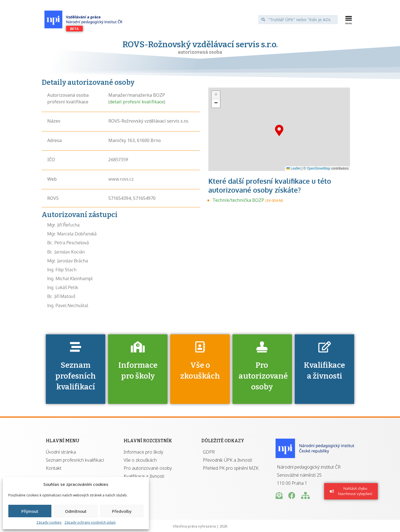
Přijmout (30, 511)
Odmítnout (76, 511)
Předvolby (122, 511)
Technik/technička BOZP (238, 200)
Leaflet (293, 168)
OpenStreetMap (318, 168)
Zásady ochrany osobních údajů (90, 522)
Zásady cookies (49, 522)
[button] (349, 19)
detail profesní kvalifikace (137, 102)
